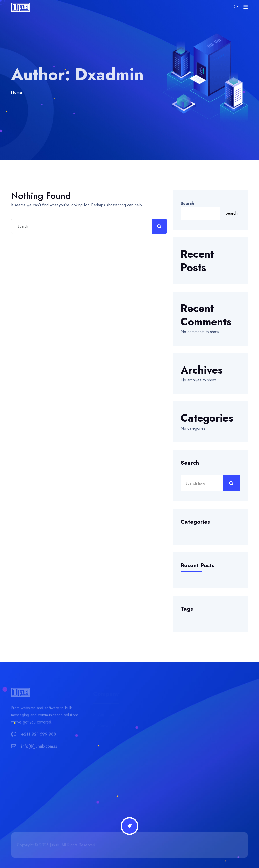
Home (17, 93)
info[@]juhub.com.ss (39, 748)
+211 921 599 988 (39, 736)
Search (187, 203)
